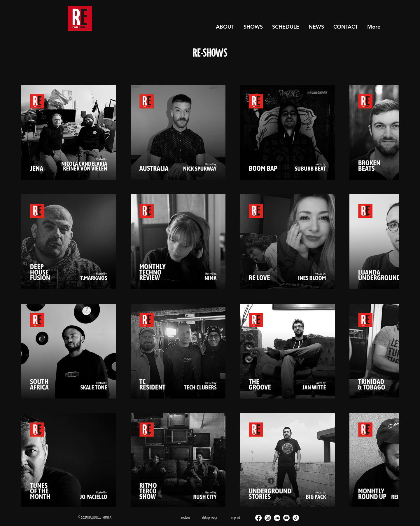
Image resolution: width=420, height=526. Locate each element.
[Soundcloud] (277, 518)
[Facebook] (258, 518)
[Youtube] (286, 518)
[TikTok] (296, 518)
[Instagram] (268, 518)
